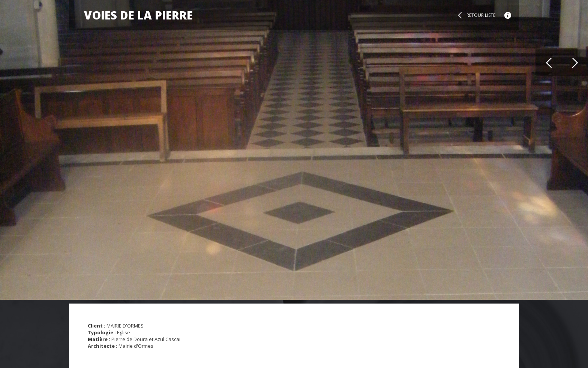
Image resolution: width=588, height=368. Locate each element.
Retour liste (481, 15)
